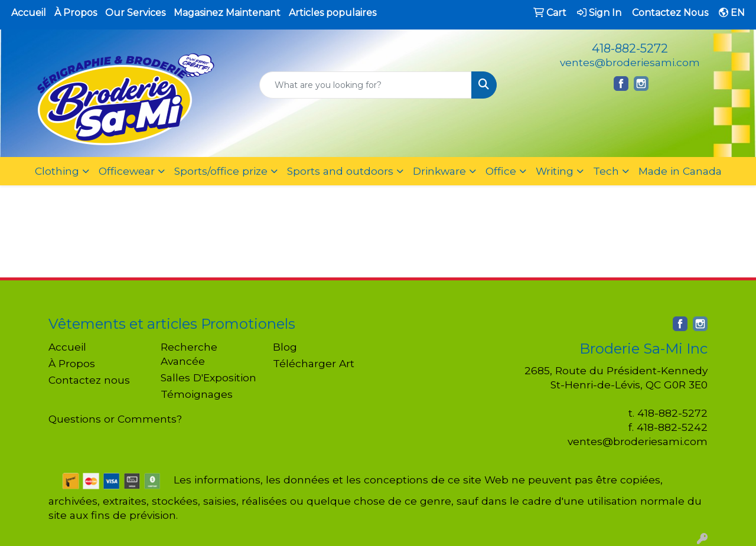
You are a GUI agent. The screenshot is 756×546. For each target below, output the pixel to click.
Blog (285, 347)
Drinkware (439, 171)
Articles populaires (333, 13)
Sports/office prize (221, 171)
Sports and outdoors (340, 171)
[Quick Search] (366, 85)
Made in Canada (680, 171)
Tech (606, 171)
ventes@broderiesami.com (630, 62)
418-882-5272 (630, 48)
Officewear (127, 171)
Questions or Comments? (115, 419)
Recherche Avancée (189, 354)
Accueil (29, 13)
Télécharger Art (314, 363)
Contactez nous (89, 380)
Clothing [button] (57, 171)
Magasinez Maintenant (227, 13)
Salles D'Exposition (208, 377)
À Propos (76, 13)
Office (501, 171)
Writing (555, 171)
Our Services (135, 13)
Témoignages (197, 394)
